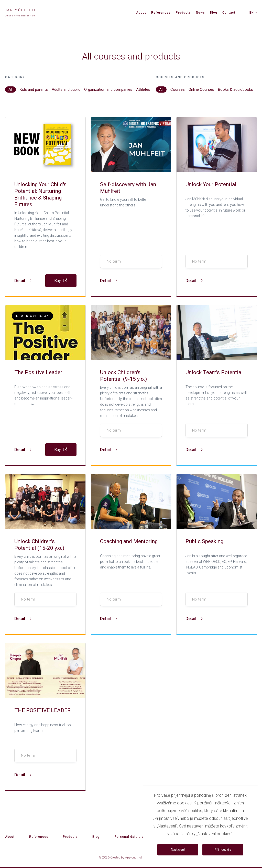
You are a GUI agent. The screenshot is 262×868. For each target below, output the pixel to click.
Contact (229, 13)
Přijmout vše (223, 850)
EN (252, 13)
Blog (214, 13)
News (200, 13)
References (161, 13)
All (10, 89)
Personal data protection (135, 837)
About (141, 13)
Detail (23, 281)
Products (183, 13)
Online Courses (201, 89)
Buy (61, 281)
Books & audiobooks (236, 89)
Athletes (143, 89)
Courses (178, 89)
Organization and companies (108, 89)
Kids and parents (34, 89)
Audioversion (32, 316)
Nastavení (178, 850)
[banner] (20, 13)
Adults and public (66, 89)
